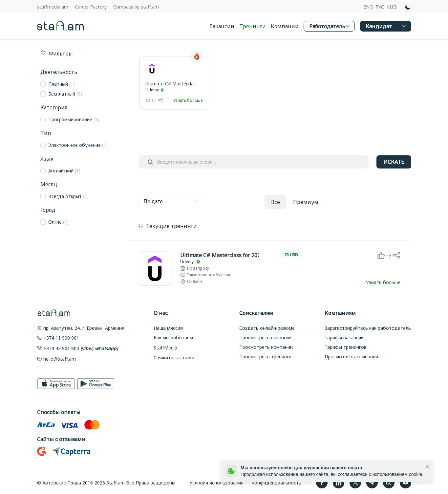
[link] (174, 83)
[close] (428, 466)
